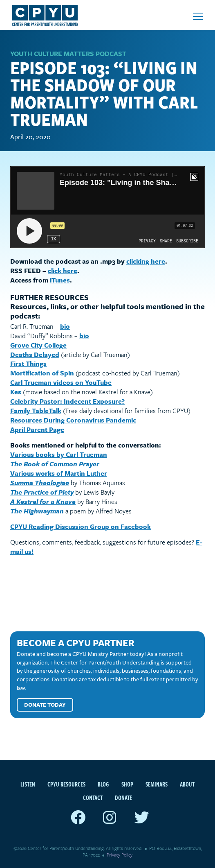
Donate (123, 798)
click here (63, 271)
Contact (93, 798)
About (187, 784)
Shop (127, 784)
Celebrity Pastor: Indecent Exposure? (67, 401)
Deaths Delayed (35, 355)
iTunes (60, 280)
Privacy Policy (120, 855)
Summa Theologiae (40, 483)
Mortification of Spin (42, 373)
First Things (28, 364)
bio (65, 326)
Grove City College (38, 345)
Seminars (157, 784)
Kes (16, 392)
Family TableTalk (36, 411)
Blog (103, 784)
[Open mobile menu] (198, 16)
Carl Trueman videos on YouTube (61, 382)
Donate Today (45, 705)
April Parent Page (37, 429)
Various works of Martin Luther (59, 473)
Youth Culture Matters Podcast (68, 54)
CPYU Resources (66, 784)
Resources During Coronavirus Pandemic (73, 420)
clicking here (146, 261)
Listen (28, 784)
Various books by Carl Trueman (59, 454)
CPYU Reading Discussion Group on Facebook (81, 527)
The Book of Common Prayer (55, 464)
